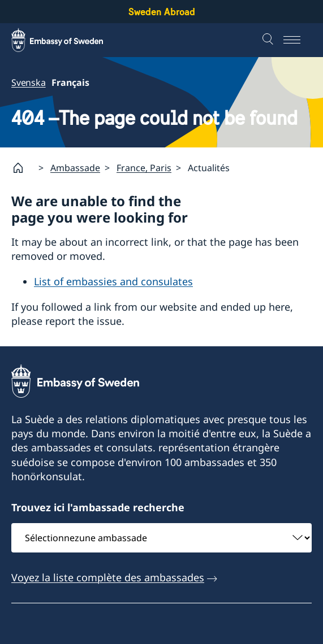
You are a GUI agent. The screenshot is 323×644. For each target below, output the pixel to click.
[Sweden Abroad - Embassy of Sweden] (68, 40)
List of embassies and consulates (113, 281)
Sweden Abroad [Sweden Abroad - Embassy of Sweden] (162, 12)
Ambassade (75, 167)
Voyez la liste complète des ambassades (108, 577)
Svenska (29, 82)
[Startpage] (23, 168)
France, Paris (144, 167)
